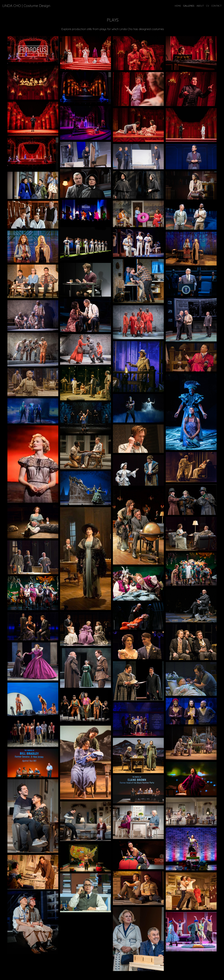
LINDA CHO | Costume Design (26, 6)
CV (208, 6)
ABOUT (200, 6)
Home (178, 6)
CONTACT (216, 6)
